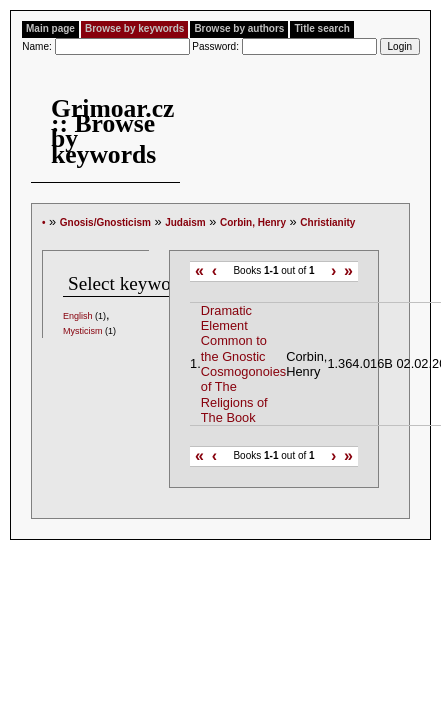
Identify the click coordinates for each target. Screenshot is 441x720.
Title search (321, 28)
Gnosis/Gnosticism (105, 222)
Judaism (185, 222)
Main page (50, 28)
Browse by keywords (134, 28)
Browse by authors (239, 28)
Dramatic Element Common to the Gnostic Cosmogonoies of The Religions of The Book (243, 364)
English (78, 316)
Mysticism (83, 331)
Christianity (327, 222)
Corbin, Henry (253, 222)
